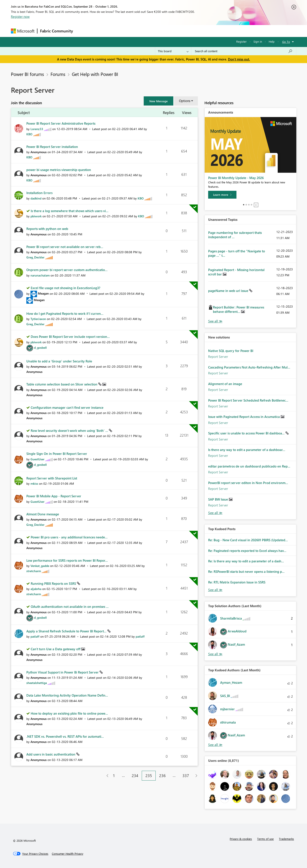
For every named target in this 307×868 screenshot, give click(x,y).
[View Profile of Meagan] (43, 293)
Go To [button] (286, 42)
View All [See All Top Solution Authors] (215, 654)
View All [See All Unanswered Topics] (215, 321)
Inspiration (102, 31)
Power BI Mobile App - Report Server (54, 496)
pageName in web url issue (229, 291)
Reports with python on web (47, 229)
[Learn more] (222, 195)
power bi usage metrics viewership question (59, 170)
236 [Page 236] (162, 776)
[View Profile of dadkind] (36, 198)
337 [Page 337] (186, 776)
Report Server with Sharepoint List (52, 478)
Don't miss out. (239, 59)
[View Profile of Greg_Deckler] (35, 257)
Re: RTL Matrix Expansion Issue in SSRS (237, 582)
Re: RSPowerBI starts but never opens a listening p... (246, 571)
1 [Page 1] (114, 776)
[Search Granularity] (173, 51)
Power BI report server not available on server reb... (65, 247)
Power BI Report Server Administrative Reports (61, 123)
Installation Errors (39, 193)
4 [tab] (251, 205)
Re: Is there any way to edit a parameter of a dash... (246, 561)
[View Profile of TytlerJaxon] (38, 319)
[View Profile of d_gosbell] (40, 348)
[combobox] (244, 51)
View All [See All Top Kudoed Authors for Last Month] (215, 745)
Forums (83, 31)
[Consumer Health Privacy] (67, 854)
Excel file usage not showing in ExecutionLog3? (66, 288)
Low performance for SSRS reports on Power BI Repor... (67, 560)
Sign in (258, 41)
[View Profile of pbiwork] (36, 216)
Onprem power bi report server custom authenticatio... (67, 270)
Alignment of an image (225, 384)
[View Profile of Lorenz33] (37, 129)
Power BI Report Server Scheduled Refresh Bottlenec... (248, 400)
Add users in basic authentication (51, 754)
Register (241, 41)
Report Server (218, 357)
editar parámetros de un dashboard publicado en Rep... (249, 466)
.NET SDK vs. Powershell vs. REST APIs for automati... (65, 736)
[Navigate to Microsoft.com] (23, 31)
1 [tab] (244, 205)
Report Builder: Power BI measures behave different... (239, 309)
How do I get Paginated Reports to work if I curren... (65, 313)
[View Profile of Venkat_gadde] (40, 566)
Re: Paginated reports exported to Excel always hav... (247, 551)
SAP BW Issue (218, 499)
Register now (20, 17)
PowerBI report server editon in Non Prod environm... (248, 483)
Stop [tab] (256, 205)
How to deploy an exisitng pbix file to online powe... (69, 713)
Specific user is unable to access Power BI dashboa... (247, 433)
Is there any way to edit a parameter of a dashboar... (247, 450)
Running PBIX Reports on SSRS (54, 583)
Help (272, 41)
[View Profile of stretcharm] (34, 571)
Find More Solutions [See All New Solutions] (215, 513)
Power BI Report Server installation (52, 147)
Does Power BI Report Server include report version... (70, 337)
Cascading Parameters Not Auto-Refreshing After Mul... (249, 367)
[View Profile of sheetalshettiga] (37, 683)
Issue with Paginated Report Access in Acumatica (244, 417)
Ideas (120, 31)
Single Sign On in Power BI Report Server (57, 454)
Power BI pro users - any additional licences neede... (69, 537)
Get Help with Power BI (95, 74)
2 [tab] (246, 205)
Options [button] (185, 101)
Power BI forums (27, 74)
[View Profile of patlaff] (35, 636)
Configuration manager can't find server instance (67, 407)
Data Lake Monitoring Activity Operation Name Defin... (67, 695)
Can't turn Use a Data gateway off (56, 649)
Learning (175, 31)
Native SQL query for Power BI (231, 351)
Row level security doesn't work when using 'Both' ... (70, 431)
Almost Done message (43, 514)
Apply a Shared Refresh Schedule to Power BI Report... (67, 631)
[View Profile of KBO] (29, 134)
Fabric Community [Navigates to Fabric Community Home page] (57, 31)
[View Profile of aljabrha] (36, 589)
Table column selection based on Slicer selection (62, 384)
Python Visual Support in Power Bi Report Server (63, 672)
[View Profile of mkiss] (34, 483)
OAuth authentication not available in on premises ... (70, 607)
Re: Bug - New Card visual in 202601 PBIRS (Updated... (248, 540)
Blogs (159, 31)
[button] (159, 101)
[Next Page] (195, 776)
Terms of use (265, 839)
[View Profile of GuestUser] (37, 459)
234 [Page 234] (135, 776)
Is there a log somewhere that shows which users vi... (70, 211)
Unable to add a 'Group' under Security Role (59, 361)
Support (194, 31)
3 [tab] (249, 205)
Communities (139, 31)
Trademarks (286, 839)
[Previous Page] (106, 776)
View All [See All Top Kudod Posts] (215, 590)
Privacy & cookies (241, 839)
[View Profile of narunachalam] (40, 275)
